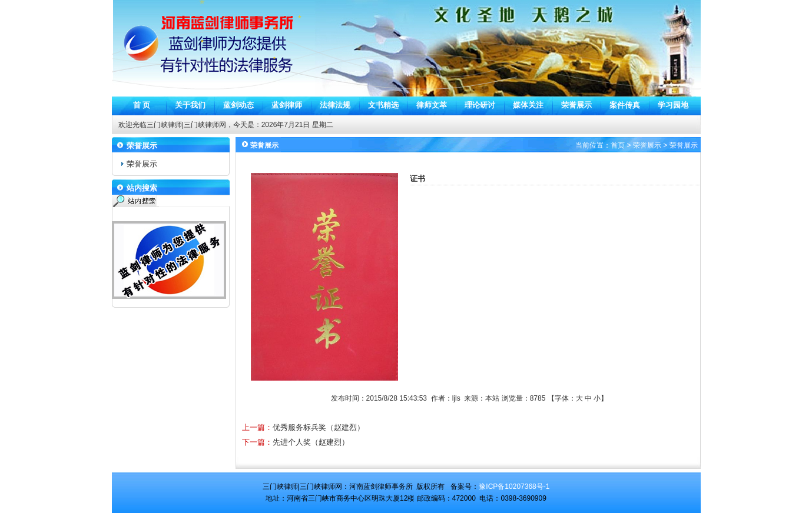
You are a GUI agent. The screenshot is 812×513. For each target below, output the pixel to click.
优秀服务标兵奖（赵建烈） (319, 427)
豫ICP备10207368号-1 (514, 487)
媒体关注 (528, 105)
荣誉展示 (576, 105)
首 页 (142, 105)
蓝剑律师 (287, 105)
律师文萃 (432, 105)
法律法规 (335, 105)
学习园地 (673, 105)
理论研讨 (480, 105)
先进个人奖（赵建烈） (311, 442)
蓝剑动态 (238, 105)
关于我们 (190, 105)
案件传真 (625, 105)
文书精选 (383, 105)
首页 (618, 145)
